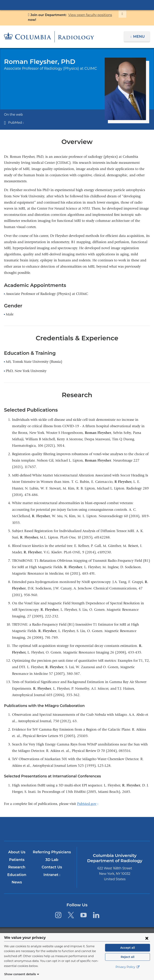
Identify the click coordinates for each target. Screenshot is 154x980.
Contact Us (52, 867)
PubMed (15, 123)
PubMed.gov (88, 804)
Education (17, 875)
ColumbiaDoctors (125, 829)
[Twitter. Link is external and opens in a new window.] (71, 915)
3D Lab (52, 860)
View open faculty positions (89, 15)
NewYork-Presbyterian (77, 831)
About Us (17, 852)
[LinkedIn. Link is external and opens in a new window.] (96, 915)
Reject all (127, 962)
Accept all (128, 952)
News (17, 882)
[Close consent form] (147, 943)
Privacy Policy (128, 972)
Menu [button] (139, 37)
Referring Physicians (52, 852)
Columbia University (85, 935)
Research (17, 867)
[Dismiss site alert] (118, 14)
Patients (17, 860)
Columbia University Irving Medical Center (77, 5)
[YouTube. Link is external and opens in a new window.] (84, 915)
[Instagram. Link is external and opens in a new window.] (58, 915)
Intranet (52, 875)
